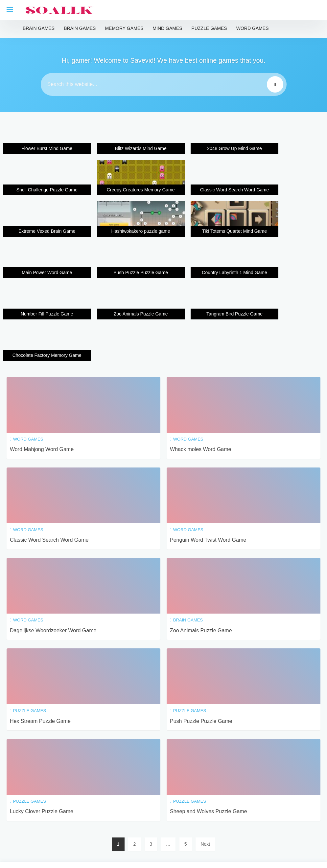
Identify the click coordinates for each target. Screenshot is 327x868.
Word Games (253, 28)
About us (232, 829)
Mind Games (167, 28)
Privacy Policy (168, 829)
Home (86, 829)
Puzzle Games (209, 28)
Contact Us (202, 829)
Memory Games (124, 28)
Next (205, 763)
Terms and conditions (123, 829)
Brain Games (39, 28)
